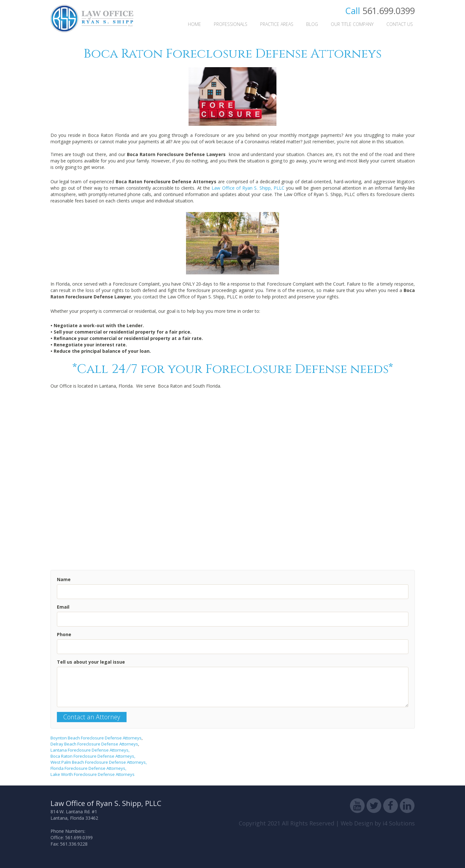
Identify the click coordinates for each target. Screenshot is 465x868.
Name (64, 579)
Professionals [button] (231, 24)
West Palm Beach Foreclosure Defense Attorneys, (99, 762)
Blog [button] (312, 24)
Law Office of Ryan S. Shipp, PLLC (248, 188)
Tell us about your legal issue (91, 662)
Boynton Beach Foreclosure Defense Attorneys (96, 738)
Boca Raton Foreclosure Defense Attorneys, (93, 756)
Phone (64, 634)
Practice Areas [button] (277, 24)
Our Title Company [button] (352, 24)
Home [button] (194, 24)
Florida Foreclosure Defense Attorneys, (88, 768)
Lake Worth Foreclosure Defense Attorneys (93, 774)
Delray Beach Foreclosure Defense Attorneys (94, 744)
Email (63, 607)
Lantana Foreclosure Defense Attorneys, (90, 750)
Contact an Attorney (92, 717)
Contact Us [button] (400, 24)
